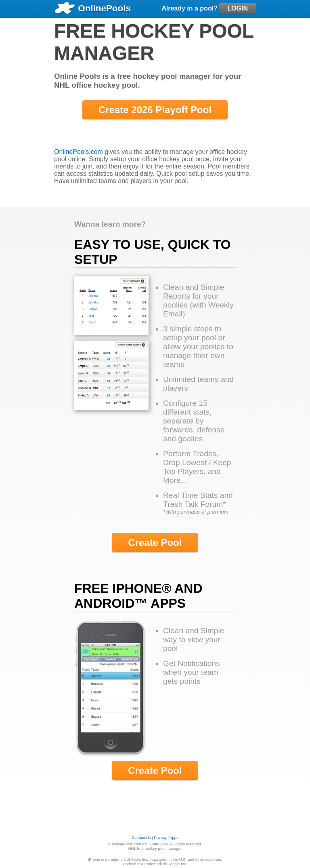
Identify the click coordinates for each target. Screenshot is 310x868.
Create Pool (155, 542)
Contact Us (141, 837)
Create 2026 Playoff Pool (155, 110)
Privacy (160, 837)
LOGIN (238, 8)
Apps (174, 837)
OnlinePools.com (79, 152)
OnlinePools (92, 8)
